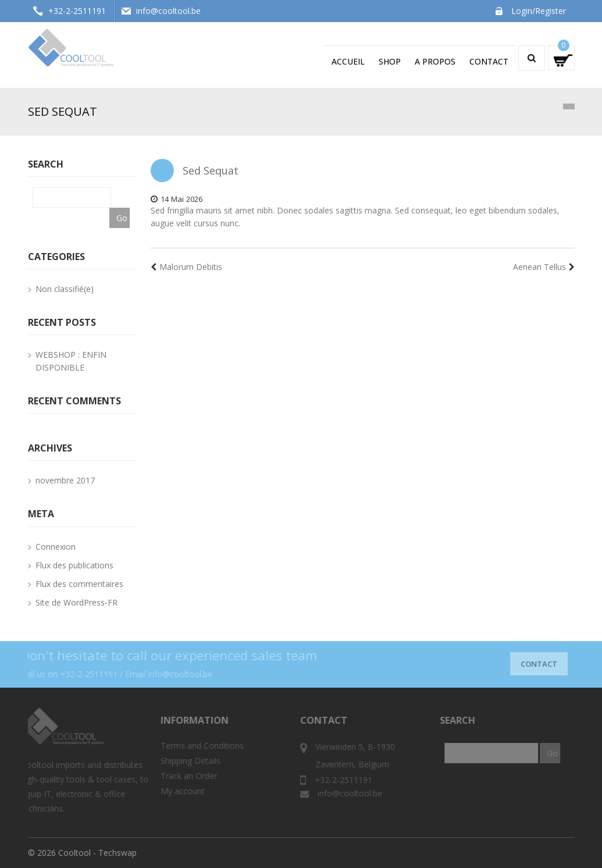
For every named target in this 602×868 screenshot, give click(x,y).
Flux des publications (74, 565)
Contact (489, 61)
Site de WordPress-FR (76, 602)
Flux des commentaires (79, 584)
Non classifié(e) (65, 289)
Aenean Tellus (544, 267)
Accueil (348, 61)
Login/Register (539, 11)
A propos (435, 61)
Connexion (56, 547)
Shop (390, 61)
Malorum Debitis (186, 267)
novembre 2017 (65, 480)
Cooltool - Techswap (97, 853)
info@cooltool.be (168, 11)
